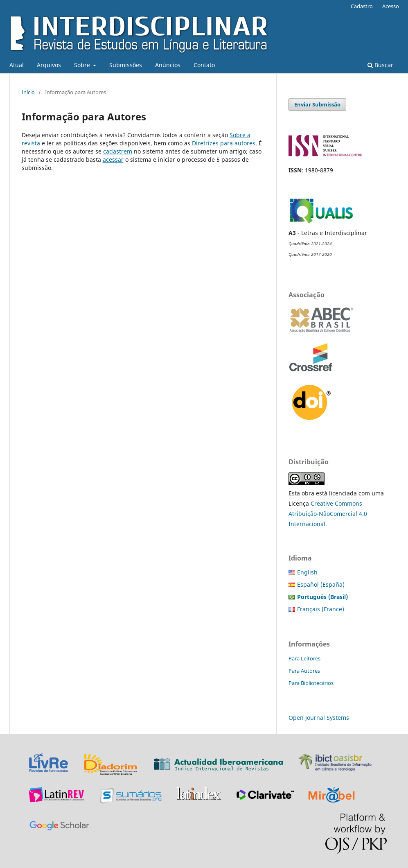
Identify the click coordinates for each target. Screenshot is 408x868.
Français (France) (321, 609)
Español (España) (321, 584)
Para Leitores (304, 658)
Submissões (126, 65)
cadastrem (118, 151)
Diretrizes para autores (224, 143)
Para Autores (304, 671)
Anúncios (168, 65)
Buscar (380, 65)
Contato (204, 65)
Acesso (391, 6)
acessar (113, 159)
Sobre (83, 65)
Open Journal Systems (319, 718)
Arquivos (49, 65)
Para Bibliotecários (311, 683)
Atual (17, 65)
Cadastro (362, 6)
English (307, 572)
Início (28, 92)
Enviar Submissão (317, 104)
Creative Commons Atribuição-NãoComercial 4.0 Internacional (328, 514)
